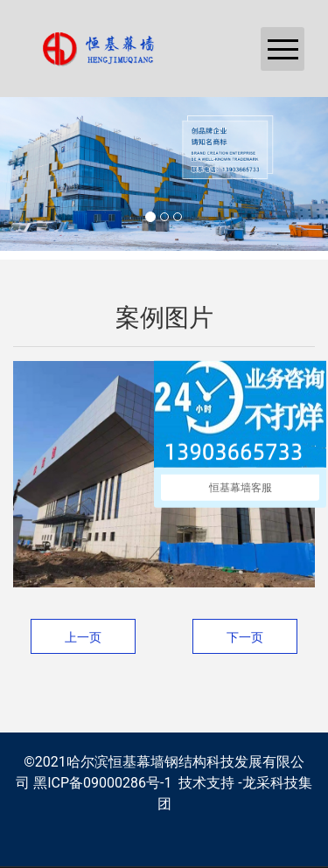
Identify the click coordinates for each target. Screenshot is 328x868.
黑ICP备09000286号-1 (102, 783)
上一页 (83, 637)
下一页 (245, 637)
